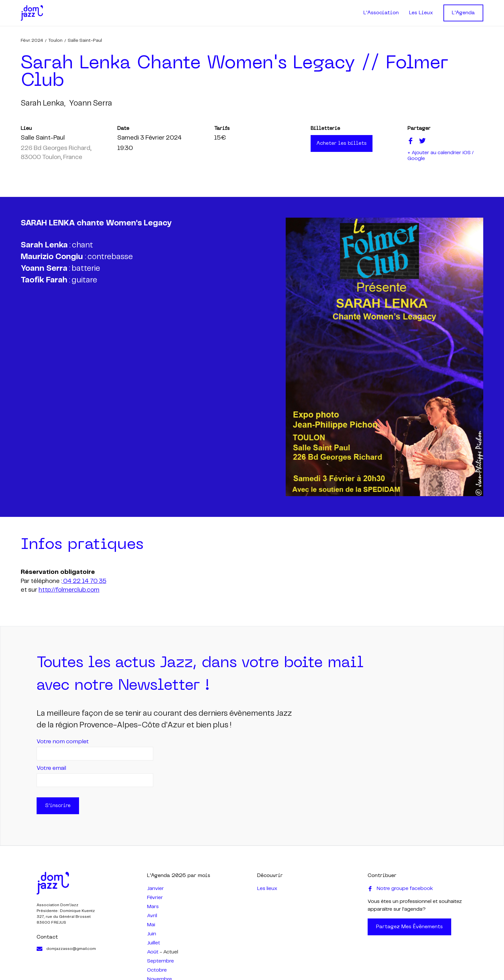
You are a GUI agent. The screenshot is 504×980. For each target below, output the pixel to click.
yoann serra (91, 103)
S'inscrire (58, 806)
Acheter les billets (342, 143)
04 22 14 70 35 (84, 581)
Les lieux (267, 889)
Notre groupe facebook (400, 889)
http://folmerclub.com (69, 590)
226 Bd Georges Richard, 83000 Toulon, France (56, 153)
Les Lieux (421, 13)
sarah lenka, (43, 103)
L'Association (381, 13)
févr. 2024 (32, 40)
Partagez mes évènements (409, 927)
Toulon (55, 40)
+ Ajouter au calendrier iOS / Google (441, 156)
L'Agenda (463, 13)
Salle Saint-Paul (85, 40)
